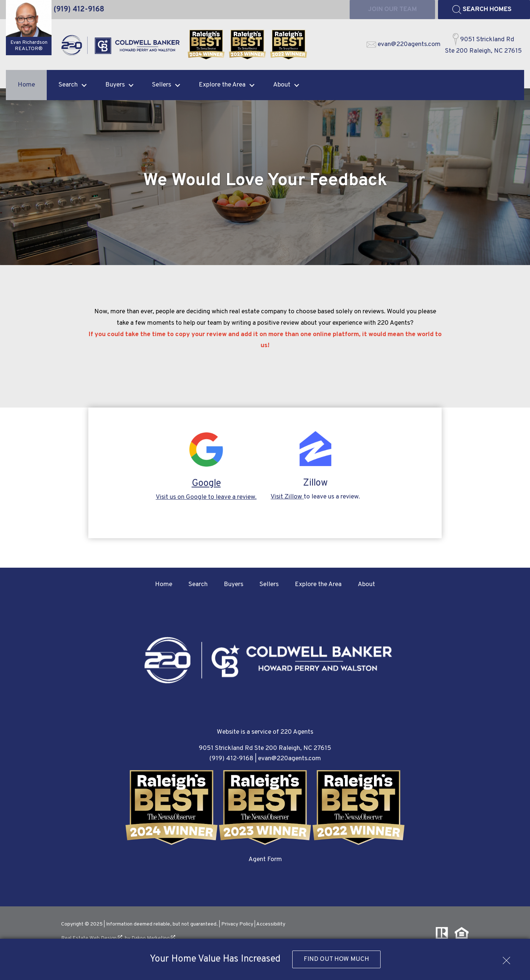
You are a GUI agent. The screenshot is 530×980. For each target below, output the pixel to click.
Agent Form (265, 859)
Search (198, 584)
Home (26, 85)
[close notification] (506, 958)
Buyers (234, 584)
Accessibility (271, 924)
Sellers (269, 584)
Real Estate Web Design (92, 938)
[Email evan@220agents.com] (404, 45)
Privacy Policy (237, 924)
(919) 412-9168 (231, 759)
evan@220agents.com (289, 759)
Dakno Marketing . (154, 938)
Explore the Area (318, 584)
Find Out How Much (336, 959)
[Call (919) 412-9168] (79, 10)
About (366, 584)
